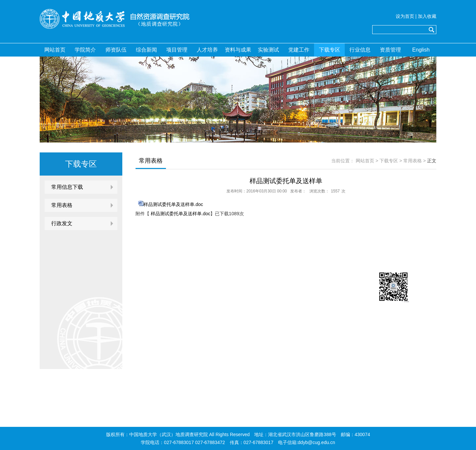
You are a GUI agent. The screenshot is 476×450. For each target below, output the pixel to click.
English (421, 50)
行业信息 (360, 50)
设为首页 (405, 16)
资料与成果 (238, 50)
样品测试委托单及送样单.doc (173, 204)
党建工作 (299, 50)
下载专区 (330, 50)
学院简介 (85, 50)
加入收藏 (427, 16)
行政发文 (62, 223)
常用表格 (62, 205)
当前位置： (343, 161)
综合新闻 (146, 50)
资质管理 (390, 50)
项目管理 (177, 50)
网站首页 (55, 50)
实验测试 (268, 50)
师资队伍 (116, 50)
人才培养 (207, 50)
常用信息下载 (67, 187)
